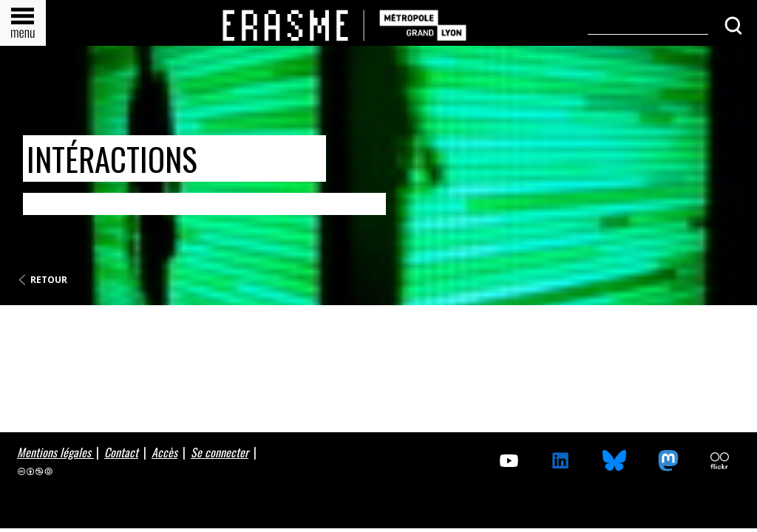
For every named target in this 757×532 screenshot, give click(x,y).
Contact (121, 452)
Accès (164, 452)
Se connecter (220, 452)
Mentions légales (55, 452)
